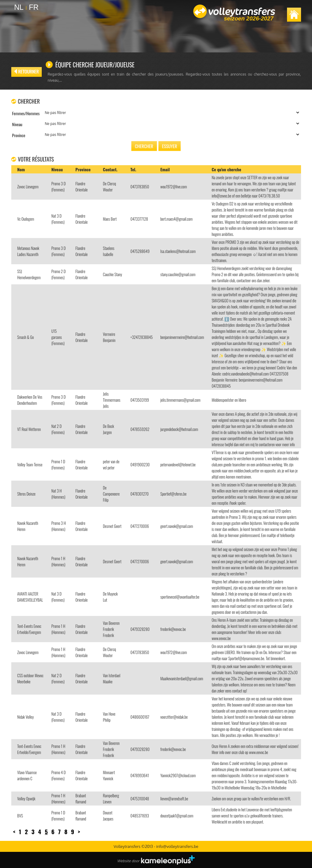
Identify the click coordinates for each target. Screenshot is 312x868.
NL (19, 7)
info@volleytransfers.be (177, 846)
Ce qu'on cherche (227, 169)
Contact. (110, 169)
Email (165, 169)
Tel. (133, 169)
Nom (21, 169)
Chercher (144, 146)
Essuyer (170, 146)
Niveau (57, 169)
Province (83, 169)
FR (34, 7)
